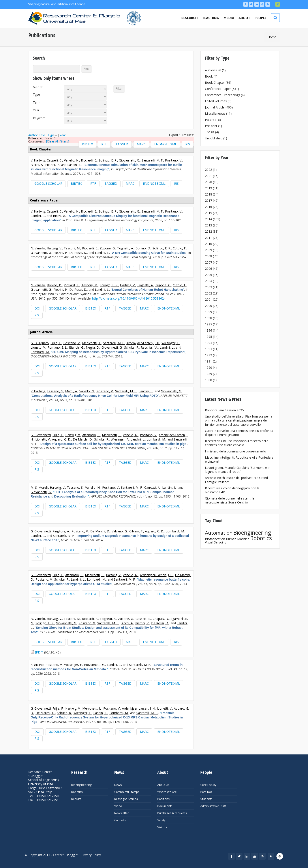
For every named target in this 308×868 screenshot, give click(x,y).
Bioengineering (252, 532)
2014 (208, 219)
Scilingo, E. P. (108, 160)
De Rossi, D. (78, 253)
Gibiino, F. (136, 531)
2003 (208, 287)
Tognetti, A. (125, 248)
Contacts (120, 820)
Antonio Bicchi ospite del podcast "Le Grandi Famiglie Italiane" (237, 480)
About (244, 18)
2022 (208, 170)
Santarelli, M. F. (152, 160)
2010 (208, 244)
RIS (188, 144)
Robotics (261, 538)
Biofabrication (215, 539)
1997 (208, 324)
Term (37, 103)
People (261, 18)
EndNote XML (165, 144)
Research (190, 18)
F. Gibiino (37, 665)
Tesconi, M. (72, 248)
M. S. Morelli (39, 487)
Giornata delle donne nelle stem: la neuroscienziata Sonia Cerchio (230, 500)
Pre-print (211, 126)
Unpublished (214, 138)
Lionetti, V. (38, 347)
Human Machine (238, 539)
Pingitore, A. (61, 531)
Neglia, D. (93, 347)
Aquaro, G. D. (62, 439)
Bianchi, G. (77, 347)
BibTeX (87, 144)
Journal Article (215, 107)
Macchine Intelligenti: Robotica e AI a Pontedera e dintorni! (239, 459)
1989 (208, 374)
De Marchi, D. (83, 439)
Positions (163, 799)
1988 (208, 380)
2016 (208, 207)
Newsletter (122, 813)
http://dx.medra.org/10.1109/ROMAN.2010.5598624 (129, 298)
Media (229, 18)
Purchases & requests (172, 813)
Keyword (39, 118)
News (118, 785)
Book (209, 76)
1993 (208, 349)
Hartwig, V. (54, 248)
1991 (208, 361)
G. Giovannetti (41, 435)
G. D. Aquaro (40, 343)
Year (36, 110)
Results (76, 799)
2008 (208, 256)
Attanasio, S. (91, 435)
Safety (161, 820)
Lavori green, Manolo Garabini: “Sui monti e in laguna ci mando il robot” (238, 470)
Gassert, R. (143, 619)
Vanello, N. (72, 160)
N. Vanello (38, 248)
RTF (104, 144)
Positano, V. (174, 160)
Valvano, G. (120, 531)
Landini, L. (74, 165)
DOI (37, 308)
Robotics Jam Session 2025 (224, 410)
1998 (208, 318)
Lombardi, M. (40, 352)
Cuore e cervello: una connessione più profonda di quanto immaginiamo (239, 433)
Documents (165, 806)
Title (42, 135)
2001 (208, 299)
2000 (208, 306)
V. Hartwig (38, 160)
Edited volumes (216, 101)
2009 (208, 250)
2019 (208, 188)
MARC (141, 144)
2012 (208, 231)
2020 (208, 182)
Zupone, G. (108, 248)
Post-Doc (206, 792)
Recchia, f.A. (149, 347)
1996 (208, 330)
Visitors (162, 827)
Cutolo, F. (180, 248)
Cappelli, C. (54, 160)
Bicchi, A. (37, 165)
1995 (208, 337)
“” (106, 167)
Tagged (122, 144)
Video (118, 806)
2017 (208, 200)
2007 (208, 262)
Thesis (210, 132)
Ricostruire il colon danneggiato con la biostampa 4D (232, 490)
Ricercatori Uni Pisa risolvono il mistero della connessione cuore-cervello (237, 443)
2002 (208, 293)
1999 (208, 312)
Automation (219, 533)
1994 (208, 343)
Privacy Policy (91, 855)
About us (163, 785)
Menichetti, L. (92, 343)
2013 (208, 225)
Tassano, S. (55, 391)
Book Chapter (215, 83)
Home (272, 37)
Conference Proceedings (223, 95)
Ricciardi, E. (89, 160)
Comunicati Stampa (127, 792)
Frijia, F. (56, 343)
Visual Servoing (216, 542)
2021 (208, 176)
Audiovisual (213, 70)
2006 (208, 269)
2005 (208, 275)
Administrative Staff (213, 806)
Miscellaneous (215, 113)
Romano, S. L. (57, 347)
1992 (208, 355)
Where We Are (167, 792)
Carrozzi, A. (152, 487)
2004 (208, 281)
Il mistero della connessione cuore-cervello (236, 451)
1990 (208, 368)
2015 (208, 213)
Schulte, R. (132, 347)
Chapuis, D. (161, 619)
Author (38, 87)
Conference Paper (218, 89)
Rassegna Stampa (126, 799)
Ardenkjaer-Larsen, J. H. (143, 343)
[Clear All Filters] (58, 141)
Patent (210, 120)
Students (206, 799)
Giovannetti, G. (129, 160)
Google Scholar (48, 183)
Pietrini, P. (52, 165)
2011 (208, 238)
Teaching (211, 18)
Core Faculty (208, 785)
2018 (208, 194)
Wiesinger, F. (171, 343)
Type (36, 95)
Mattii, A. (71, 391)
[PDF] (39, 652)
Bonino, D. (143, 248)
